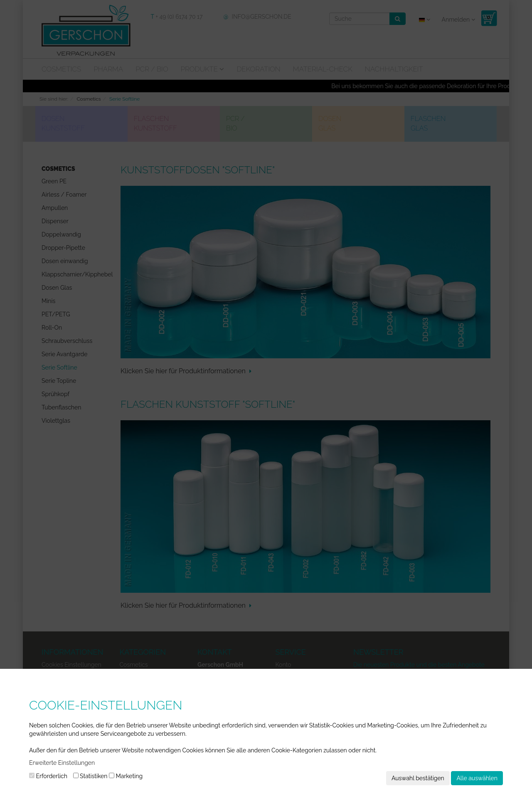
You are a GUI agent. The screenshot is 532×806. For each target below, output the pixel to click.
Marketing (126, 776)
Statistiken (90, 776)
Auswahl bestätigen (418, 778)
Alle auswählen (477, 778)
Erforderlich (48, 776)
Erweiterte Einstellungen (62, 763)
